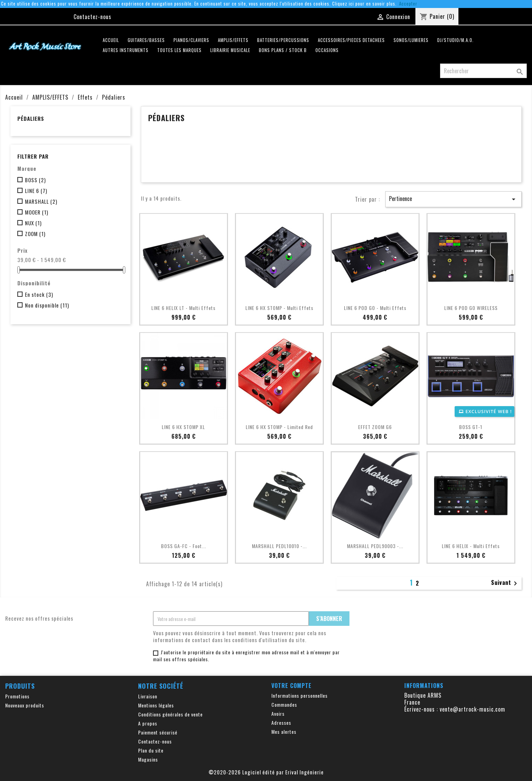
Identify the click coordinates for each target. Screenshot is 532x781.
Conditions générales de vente (170, 714)
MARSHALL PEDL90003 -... (375, 546)
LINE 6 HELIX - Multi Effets (471, 546)
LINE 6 (36, 191)
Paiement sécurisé (158, 732)
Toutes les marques (179, 50)
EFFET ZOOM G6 (375, 427)
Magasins (148, 759)
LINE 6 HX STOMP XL (183, 427)
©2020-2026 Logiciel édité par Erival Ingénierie (266, 772)
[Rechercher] (483, 71)
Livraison (148, 696)
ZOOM (35, 234)
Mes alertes (284, 732)
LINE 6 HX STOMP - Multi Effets (279, 308)
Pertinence (453, 199)
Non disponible (47, 305)
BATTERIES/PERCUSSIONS (283, 40)
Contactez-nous (92, 17)
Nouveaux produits (25, 705)
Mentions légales (156, 705)
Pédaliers (31, 118)
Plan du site (151, 750)
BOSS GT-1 (471, 427)
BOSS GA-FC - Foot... (184, 546)
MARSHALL (41, 201)
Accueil (111, 40)
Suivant (505, 583)
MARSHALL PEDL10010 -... (279, 546)
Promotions (17, 696)
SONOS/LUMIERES (411, 40)
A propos (148, 723)
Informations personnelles (299, 695)
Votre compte (292, 686)
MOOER (37, 212)
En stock (39, 294)
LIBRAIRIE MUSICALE (230, 50)
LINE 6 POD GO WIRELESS (471, 308)
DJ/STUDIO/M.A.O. (455, 40)
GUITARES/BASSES (146, 40)
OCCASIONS (327, 50)
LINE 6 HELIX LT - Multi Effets (183, 308)
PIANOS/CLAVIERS (191, 40)
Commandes (284, 704)
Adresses (281, 723)
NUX (33, 223)
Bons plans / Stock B (283, 50)
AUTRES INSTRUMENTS (126, 50)
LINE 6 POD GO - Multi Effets (375, 308)
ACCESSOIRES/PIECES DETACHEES (351, 40)
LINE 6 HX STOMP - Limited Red (279, 427)
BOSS (35, 180)
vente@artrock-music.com (472, 709)
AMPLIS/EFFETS (233, 40)
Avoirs (278, 713)
